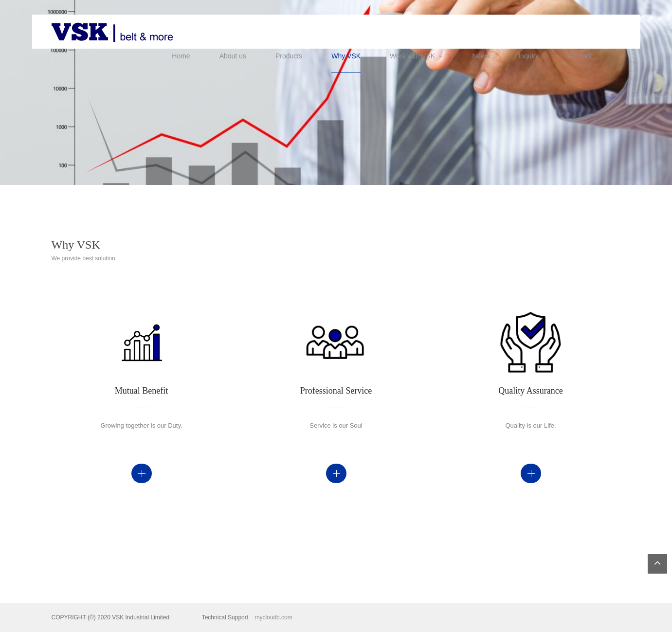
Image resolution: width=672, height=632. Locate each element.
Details (142, 473)
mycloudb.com (267, 617)
